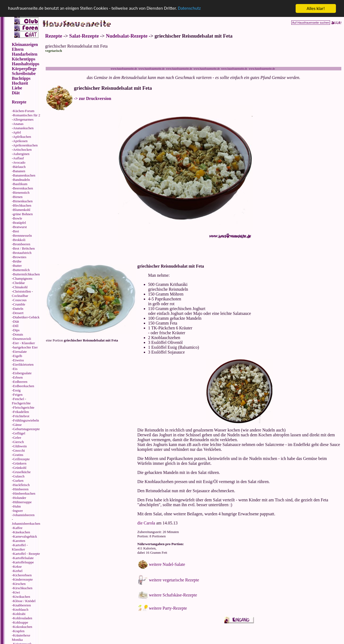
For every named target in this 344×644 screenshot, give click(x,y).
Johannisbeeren (24, 515)
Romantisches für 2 (26, 115)
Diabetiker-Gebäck (26, 317)
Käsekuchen (21, 532)
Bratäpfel (19, 223)
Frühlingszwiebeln (26, 420)
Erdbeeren (20, 382)
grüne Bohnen (23, 214)
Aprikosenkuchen (25, 145)
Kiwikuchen (21, 597)
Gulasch (19, 476)
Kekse (17, 566)
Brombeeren (21, 244)
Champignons (23, 278)
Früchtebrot (21, 416)
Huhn (17, 506)
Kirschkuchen (23, 588)
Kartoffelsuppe (23, 562)
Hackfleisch (21, 485)
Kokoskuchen (23, 627)
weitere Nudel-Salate (167, 564)
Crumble (19, 304)
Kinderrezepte (23, 579)
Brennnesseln (22, 235)
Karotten (19, 541)
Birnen (18, 197)
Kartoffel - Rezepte (26, 554)
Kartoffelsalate (23, 558)
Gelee (17, 438)
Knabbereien (22, 605)
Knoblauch (21, 609)
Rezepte (54, 36)
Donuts (18, 334)
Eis (15, 369)
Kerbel (18, 571)
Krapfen (19, 631)
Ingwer (18, 511)
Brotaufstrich (22, 253)
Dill (16, 326)
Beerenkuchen (23, 188)
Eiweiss (18, 360)
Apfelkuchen (22, 137)
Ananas (18, 124)
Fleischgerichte (24, 407)
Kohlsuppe (20, 622)
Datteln (18, 309)
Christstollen (22, 291)
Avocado (19, 162)
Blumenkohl (21, 210)
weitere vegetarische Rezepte (174, 580)
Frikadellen (21, 412)
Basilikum (20, 184)
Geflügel (19, 433)
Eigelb (17, 356)
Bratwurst (20, 227)
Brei (16, 231)
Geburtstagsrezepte (26, 429)
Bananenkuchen (24, 175)
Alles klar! (316, 8)
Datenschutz (190, 9)
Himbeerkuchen (24, 493)
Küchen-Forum (24, 111)
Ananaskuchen (23, 128)
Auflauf (18, 158)
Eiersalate (20, 352)
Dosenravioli (22, 339)
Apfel (17, 132)
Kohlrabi (19, 614)
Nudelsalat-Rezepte (127, 36)
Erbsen (18, 377)
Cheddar (19, 283)
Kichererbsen (22, 575)
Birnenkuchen (23, 201)
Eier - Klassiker (24, 343)
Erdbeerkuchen (24, 386)
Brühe (17, 261)
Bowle (17, 218)
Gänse (17, 425)
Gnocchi (19, 450)
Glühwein (20, 446)
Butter (17, 266)
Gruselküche (22, 472)
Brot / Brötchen (24, 248)
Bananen (19, 171)
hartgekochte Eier (25, 347)
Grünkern (20, 463)
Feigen (18, 395)
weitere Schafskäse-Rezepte (173, 595)
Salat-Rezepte (84, 36)
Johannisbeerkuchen (26, 524)
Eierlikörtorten (23, 364)
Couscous (20, 300)
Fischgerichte (21, 403)
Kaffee (18, 528)
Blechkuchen (22, 205)
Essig (17, 390)
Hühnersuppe (22, 502)
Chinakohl (20, 287)
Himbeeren (21, 489)
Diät (16, 321)
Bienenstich (21, 193)
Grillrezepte (21, 459)
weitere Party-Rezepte (168, 608)
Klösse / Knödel (24, 601)
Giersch (18, 442)
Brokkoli (19, 240)
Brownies (20, 257)
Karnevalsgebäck (25, 536)
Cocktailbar (20, 296)
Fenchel (18, 399)
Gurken (18, 481)
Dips (16, 330)
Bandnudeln (21, 180)
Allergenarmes (23, 119)
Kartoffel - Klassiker (20, 547)
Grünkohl (20, 468)
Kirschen (19, 584)
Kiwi (16, 592)
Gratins (18, 455)
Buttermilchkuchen (26, 274)
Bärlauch (19, 167)
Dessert (18, 313)
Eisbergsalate (22, 373)
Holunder (19, 498)
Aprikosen (20, 141)
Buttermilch (21, 270)
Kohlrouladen (22, 618)
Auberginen (21, 154)
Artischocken (22, 150)
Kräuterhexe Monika (21, 637)
